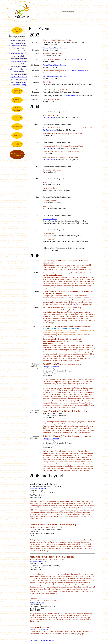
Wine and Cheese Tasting (39, 629)
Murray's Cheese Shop (51, 367)
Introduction (16, 46)
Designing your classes (17, 61)
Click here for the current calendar (42, 640)
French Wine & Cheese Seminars (55, 48)
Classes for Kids (16, 69)
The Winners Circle (50, 219)
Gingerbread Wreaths (70, 96)
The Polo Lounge (49, 117)
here (74, 304)
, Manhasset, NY (77, 59)
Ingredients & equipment (19, 77)
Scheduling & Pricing (19, 85)
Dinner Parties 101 (17, 53)
